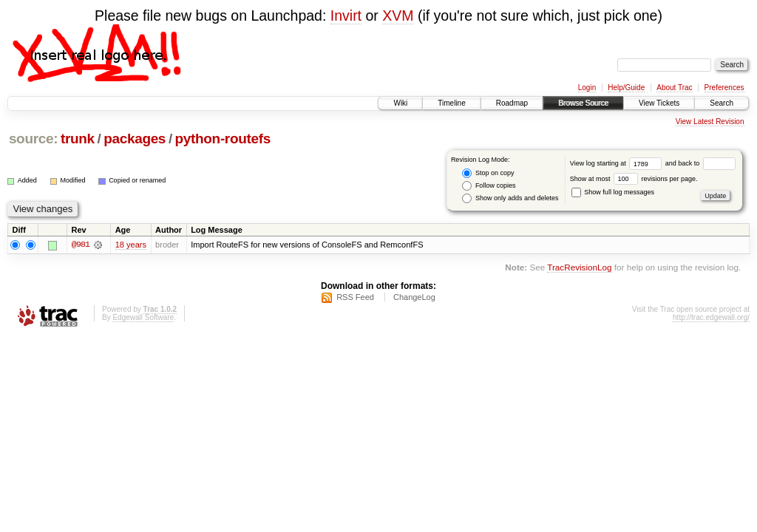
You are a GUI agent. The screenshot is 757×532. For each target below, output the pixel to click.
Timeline (451, 103)
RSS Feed (355, 297)
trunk (78, 139)
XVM (398, 16)
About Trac (674, 88)
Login (587, 88)
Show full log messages (613, 192)
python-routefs (223, 139)
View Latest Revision (710, 122)
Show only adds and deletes (510, 198)
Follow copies (489, 186)
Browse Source (583, 103)
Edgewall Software (143, 317)
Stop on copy (488, 173)
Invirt (346, 16)
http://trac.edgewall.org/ (711, 317)
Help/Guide (626, 88)
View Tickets (659, 103)
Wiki (400, 103)
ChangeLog (414, 297)
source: (33, 139)
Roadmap (512, 103)
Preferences (724, 88)
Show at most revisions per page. (634, 179)
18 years (131, 245)
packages (135, 139)
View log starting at (618, 163)
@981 (81, 245)
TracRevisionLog (579, 268)
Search (722, 103)
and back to (700, 163)
